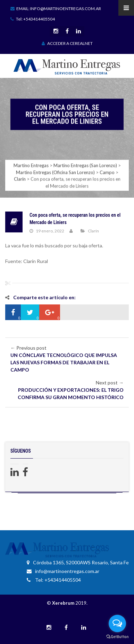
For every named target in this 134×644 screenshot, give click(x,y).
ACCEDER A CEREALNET (67, 43)
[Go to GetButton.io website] (117, 637)
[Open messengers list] (117, 623)
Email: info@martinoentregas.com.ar (56, 9)
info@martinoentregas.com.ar (63, 571)
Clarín (93, 231)
